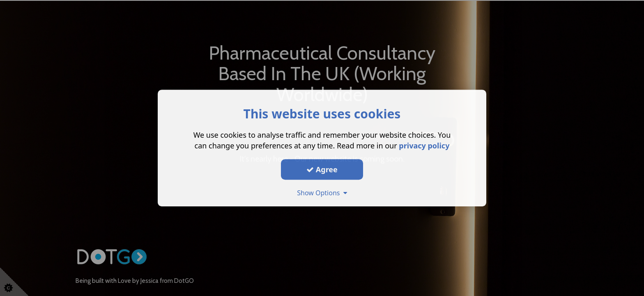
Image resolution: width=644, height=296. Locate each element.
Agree (322, 169)
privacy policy (424, 146)
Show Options (322, 193)
